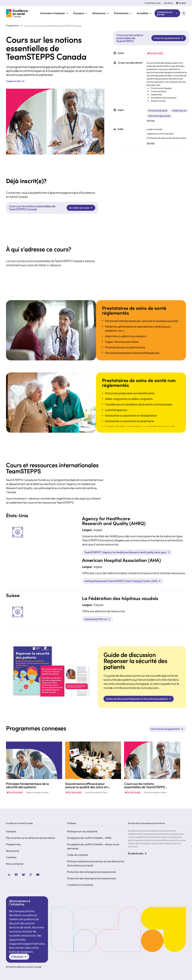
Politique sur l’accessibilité (82, 831)
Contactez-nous (153, 3)
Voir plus (151, 120)
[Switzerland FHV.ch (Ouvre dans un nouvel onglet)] (97, 619)
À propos (11, 831)
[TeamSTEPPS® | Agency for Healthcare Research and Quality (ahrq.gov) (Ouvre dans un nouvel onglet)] (127, 552)
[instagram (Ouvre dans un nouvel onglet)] (31, 875)
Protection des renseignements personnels (91, 872)
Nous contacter (15, 864)
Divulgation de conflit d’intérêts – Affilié (89, 838)
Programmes (13, 844)
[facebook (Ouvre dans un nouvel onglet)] (16, 875)
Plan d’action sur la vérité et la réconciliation (31, 838)
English (182, 3)
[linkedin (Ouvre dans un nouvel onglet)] (9, 875)
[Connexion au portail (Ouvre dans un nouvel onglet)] (167, 13)
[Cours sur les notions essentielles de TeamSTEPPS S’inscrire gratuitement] (169, 38)
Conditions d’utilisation (80, 885)
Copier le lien (15, 81)
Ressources (13, 851)
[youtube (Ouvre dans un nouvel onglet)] (38, 875)
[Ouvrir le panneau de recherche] (184, 13)
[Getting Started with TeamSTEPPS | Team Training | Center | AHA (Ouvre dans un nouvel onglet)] (123, 581)
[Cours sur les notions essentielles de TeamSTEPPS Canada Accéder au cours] (81, 208)
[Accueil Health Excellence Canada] (17, 13)
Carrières (168, 3)
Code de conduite (78, 855)
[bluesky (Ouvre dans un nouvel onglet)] (23, 875)
